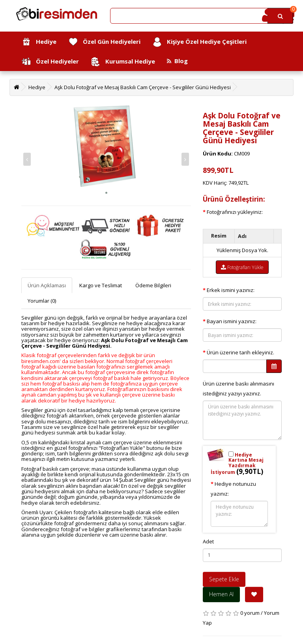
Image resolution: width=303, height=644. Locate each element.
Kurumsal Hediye (123, 62)
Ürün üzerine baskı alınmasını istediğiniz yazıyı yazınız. (238, 388)
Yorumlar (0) (42, 301)
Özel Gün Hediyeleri (104, 42)
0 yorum (250, 613)
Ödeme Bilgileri (153, 285)
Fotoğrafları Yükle (242, 267)
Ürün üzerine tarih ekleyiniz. (240, 352)
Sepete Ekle (224, 579)
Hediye (39, 42)
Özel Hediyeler (50, 62)
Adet (208, 541)
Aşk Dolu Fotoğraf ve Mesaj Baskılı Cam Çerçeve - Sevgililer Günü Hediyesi (143, 87)
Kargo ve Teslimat (101, 285)
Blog (177, 61)
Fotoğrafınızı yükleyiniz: (235, 212)
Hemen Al (221, 594)
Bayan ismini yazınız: (232, 321)
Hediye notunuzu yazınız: (233, 489)
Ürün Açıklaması (47, 285)
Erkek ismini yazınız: (231, 290)
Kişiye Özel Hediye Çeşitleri (199, 42)
